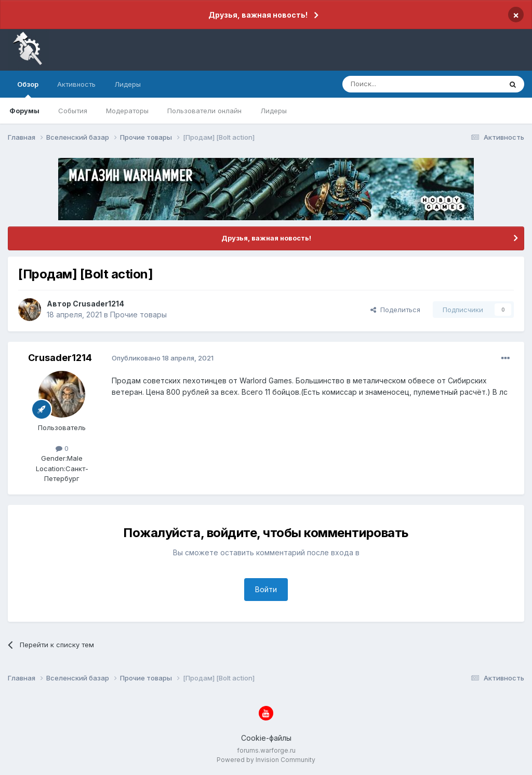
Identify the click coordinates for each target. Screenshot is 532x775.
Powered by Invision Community (266, 760)
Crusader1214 (98, 304)
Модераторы (127, 111)
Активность (76, 84)
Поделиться (395, 310)
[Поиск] (398, 84)
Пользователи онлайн (204, 111)
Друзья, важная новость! (258, 15)
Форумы (24, 111)
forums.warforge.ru (266, 750)
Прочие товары (138, 315)
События (73, 111)
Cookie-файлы (266, 738)
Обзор (28, 89)
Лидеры (274, 111)
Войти (266, 589)
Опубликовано (163, 358)
